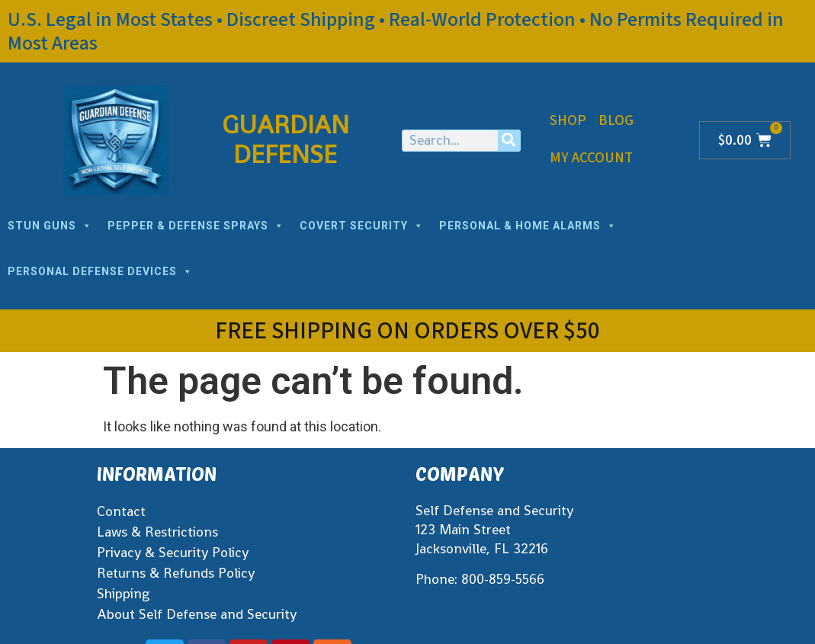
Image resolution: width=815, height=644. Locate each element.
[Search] (509, 141)
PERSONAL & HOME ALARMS (528, 226)
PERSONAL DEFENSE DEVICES (100, 271)
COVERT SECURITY (362, 226)
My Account (591, 158)
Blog (616, 121)
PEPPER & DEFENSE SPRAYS (196, 226)
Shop (568, 121)
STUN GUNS (50, 226)
